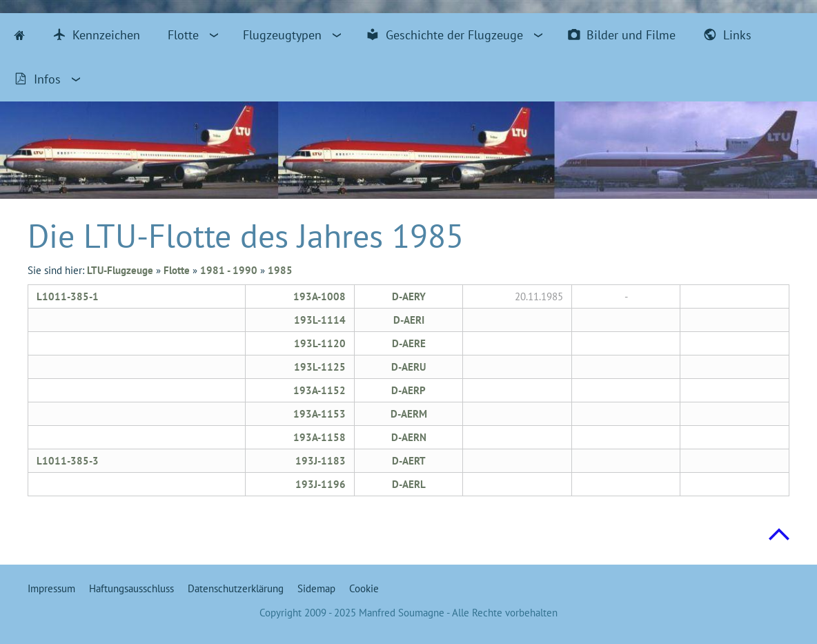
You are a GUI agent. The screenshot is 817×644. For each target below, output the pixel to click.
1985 (280, 270)
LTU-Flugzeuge (120, 270)
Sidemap (316, 588)
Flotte (177, 270)
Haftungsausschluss (131, 588)
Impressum (51, 588)
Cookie (364, 588)
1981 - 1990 (229, 270)
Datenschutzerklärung (236, 588)
